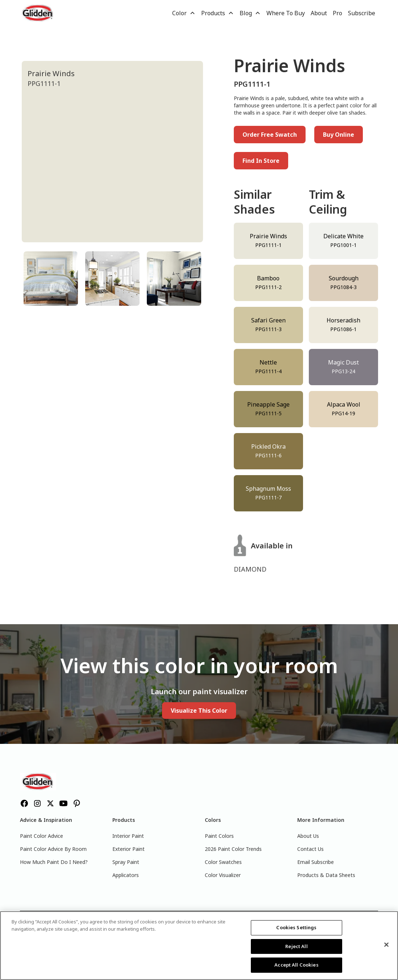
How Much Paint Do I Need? (54, 862)
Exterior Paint (128, 849)
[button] (184, 13)
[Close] (386, 945)
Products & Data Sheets (326, 875)
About (319, 13)
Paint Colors (219, 836)
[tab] (51, 279)
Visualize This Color (199, 711)
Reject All (296, 946)
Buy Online (339, 135)
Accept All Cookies (296, 965)
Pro (337, 13)
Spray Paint (126, 862)
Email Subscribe (316, 862)
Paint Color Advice (42, 836)
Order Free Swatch (270, 135)
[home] (38, 13)
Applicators (126, 875)
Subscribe (362, 13)
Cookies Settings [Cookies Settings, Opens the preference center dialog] (296, 927)
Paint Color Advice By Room (53, 849)
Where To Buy (286, 13)
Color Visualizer (223, 875)
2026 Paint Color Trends (233, 849)
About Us (308, 836)
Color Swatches (223, 862)
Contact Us (310, 849)
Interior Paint (128, 836)
